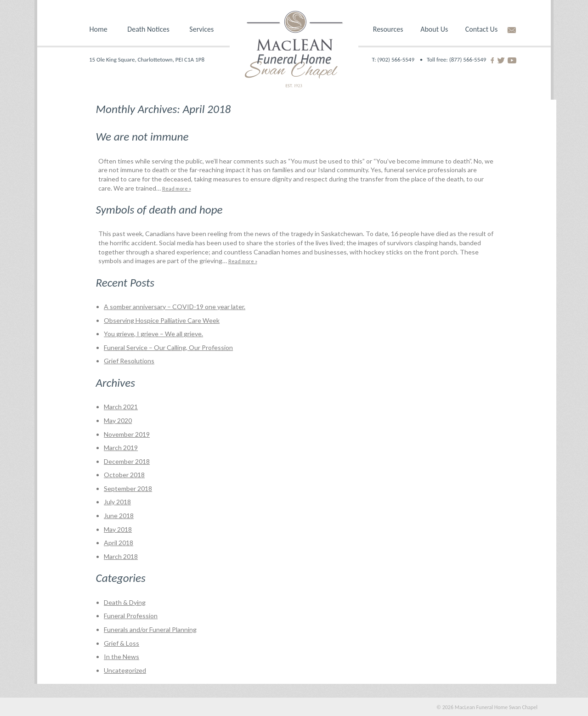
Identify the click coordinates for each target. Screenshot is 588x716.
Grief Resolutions (129, 361)
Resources (388, 29)
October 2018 (124, 475)
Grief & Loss (122, 643)
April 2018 (119, 543)
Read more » (177, 189)
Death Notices (148, 29)
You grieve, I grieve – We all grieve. (153, 334)
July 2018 (117, 502)
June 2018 (119, 516)
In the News (122, 657)
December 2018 (127, 461)
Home (99, 29)
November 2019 (127, 434)
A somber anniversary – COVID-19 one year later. (175, 307)
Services (201, 29)
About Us (434, 29)
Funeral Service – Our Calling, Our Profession (168, 347)
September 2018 (128, 488)
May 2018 (118, 529)
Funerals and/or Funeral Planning (150, 629)
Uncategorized (125, 670)
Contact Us (481, 29)
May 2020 (118, 420)
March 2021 (121, 407)
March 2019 (121, 448)
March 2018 (121, 556)
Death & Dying (125, 602)
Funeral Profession (131, 616)
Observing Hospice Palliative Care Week (162, 320)
